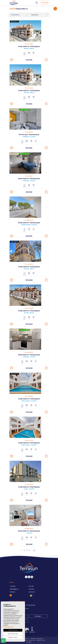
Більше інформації (8, 627)
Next (47, 31)
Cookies (26, 640)
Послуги (31, 589)
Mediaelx (29, 642)
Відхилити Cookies (13, 637)
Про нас (31, 586)
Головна (13, 586)
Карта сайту (32, 640)
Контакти (32, 592)
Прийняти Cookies (13, 630)
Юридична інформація (37, 639)
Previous (11, 31)
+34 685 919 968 (31, 605)
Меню (45, 3)
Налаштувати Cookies (13, 634)
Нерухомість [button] (14, 589)
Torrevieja (38, 616)
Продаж (12, 592)
